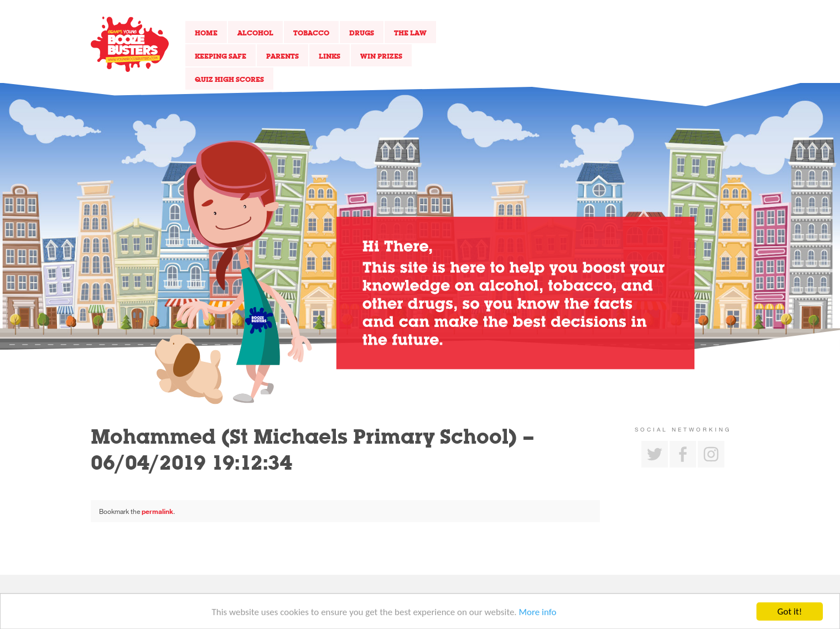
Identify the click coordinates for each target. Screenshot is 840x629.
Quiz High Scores (229, 79)
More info (538, 613)
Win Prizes (381, 56)
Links (330, 56)
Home (206, 33)
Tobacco (311, 33)
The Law (410, 33)
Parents (282, 56)
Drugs (362, 33)
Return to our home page (130, 44)
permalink (157, 511)
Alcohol (255, 33)
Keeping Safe (221, 56)
